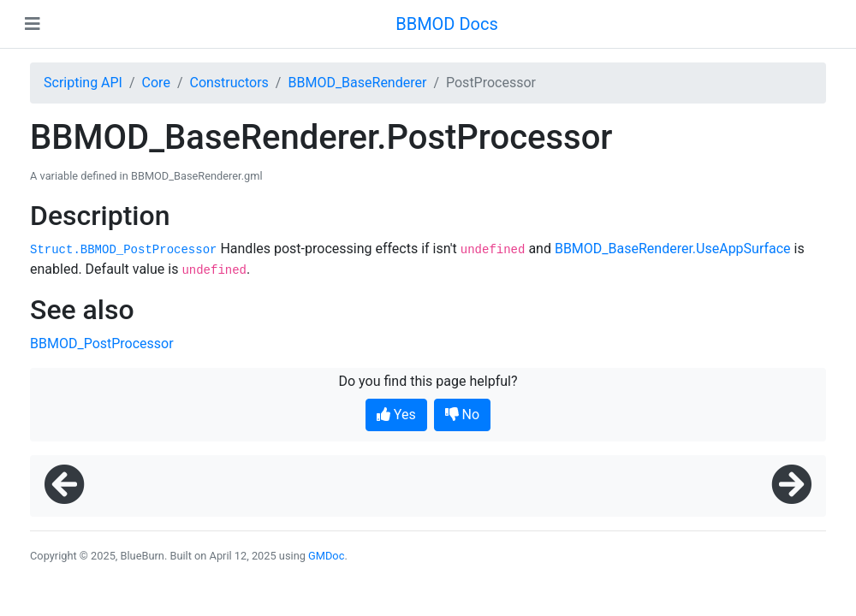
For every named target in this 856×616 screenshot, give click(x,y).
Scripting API (83, 83)
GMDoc (326, 556)
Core (156, 83)
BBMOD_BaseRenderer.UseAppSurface (673, 249)
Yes (396, 415)
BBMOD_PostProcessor (102, 344)
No (463, 415)
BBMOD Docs (447, 24)
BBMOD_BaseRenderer (357, 83)
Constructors (229, 83)
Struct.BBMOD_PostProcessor (123, 250)
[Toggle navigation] (33, 24)
